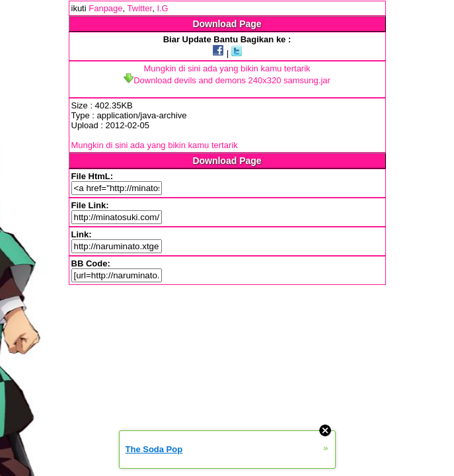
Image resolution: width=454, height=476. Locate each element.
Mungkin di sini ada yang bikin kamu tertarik (227, 68)
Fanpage (105, 8)
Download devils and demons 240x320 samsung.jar (227, 80)
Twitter (140, 8)
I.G (162, 8)
